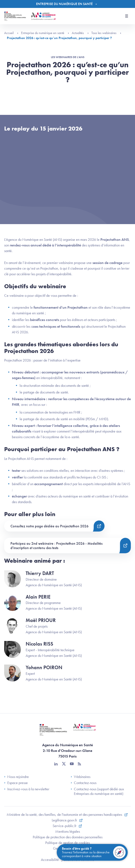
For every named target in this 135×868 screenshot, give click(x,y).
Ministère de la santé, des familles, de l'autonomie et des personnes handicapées (65, 814)
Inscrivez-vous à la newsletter (27, 789)
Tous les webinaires (106, 33)
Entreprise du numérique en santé (45, 33)
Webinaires (81, 777)
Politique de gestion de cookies (67, 843)
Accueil (11, 33)
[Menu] (67, 4)
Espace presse (16, 783)
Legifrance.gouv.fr (65, 820)
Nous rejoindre (16, 777)
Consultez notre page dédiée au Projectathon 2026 (49, 526)
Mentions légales (68, 831)
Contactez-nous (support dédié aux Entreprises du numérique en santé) (97, 791)
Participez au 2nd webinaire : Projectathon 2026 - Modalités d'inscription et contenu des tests (56, 546)
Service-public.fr (65, 826)
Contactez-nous (84, 783)
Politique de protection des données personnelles (68, 837)
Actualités (80, 33)
